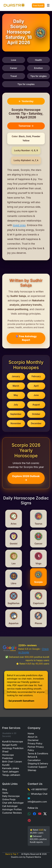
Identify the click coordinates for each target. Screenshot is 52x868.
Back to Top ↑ (12, 854)
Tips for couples (26, 84)
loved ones (19, 225)
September (16, 414)
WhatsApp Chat (39, 794)
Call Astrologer (10, 806)
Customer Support (37, 767)
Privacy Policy (35, 743)
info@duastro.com (37, 802)
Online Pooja (9, 799)
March (16, 386)
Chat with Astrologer (13, 803)
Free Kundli (38, 5)
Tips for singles (38, 76)
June (36, 395)
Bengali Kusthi (10, 745)
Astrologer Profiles (12, 809)
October (36, 414)
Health (38, 60)
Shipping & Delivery (38, 764)
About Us (33, 737)
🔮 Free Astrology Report (26, 338)
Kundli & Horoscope (13, 742)
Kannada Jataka (11, 768)
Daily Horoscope (11, 796)
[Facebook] (35, 814)
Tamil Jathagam (10, 772)
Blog (5, 789)
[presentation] (5, 692)
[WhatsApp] (29, 814)
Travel (14, 76)
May (16, 395)
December (36, 423)
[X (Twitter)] (45, 814)
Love (14, 60)
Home (31, 733)
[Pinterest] (29, 820)
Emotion (38, 68)
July (16, 405)
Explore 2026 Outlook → (26, 478)
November (16, 423)
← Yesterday (26, 101)
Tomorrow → (26, 126)
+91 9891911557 (39, 789)
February (36, 376)
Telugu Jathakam (11, 775)
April (36, 386)
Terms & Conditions (38, 754)
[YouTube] (40, 814)
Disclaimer (33, 740)
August (36, 405)
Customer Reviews (12, 813)
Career (14, 68)
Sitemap (32, 770)
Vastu (5, 793)
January (16, 376)
